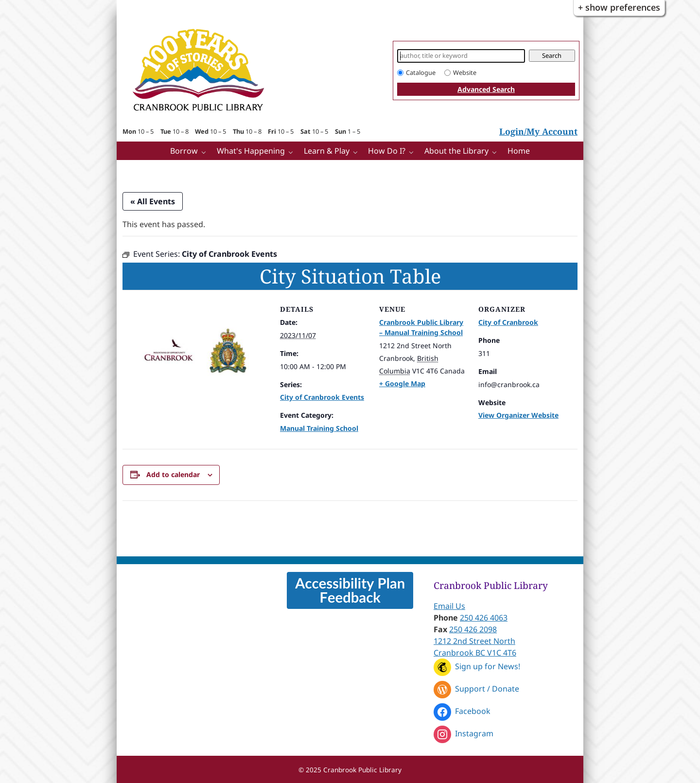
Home (519, 151)
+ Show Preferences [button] (619, 7)
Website (465, 72)
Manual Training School (319, 428)
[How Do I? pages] (413, 151)
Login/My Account (538, 131)
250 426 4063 (484, 618)
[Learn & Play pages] (358, 151)
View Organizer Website (518, 415)
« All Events (153, 201)
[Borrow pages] (206, 151)
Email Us (449, 606)
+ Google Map (402, 383)
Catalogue (421, 72)
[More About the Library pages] (497, 151)
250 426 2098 (473, 629)
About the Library (456, 151)
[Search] (461, 56)
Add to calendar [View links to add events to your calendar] (173, 474)
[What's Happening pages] (293, 151)
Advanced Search (486, 89)
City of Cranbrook (508, 322)
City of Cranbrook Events (322, 397)
